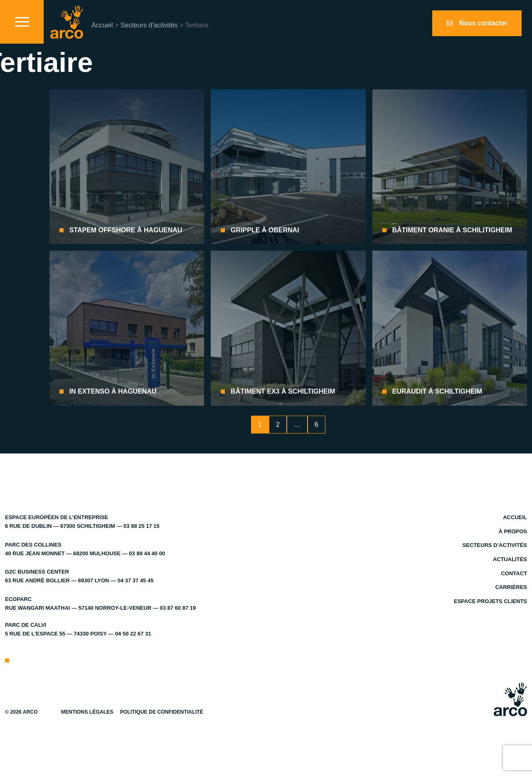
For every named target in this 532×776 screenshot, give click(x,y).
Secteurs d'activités (149, 25)
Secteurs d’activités (495, 545)
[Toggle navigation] (22, 22)
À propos (513, 531)
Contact (514, 573)
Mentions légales (87, 712)
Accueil (102, 25)
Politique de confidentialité (162, 712)
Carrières (511, 587)
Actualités (510, 559)
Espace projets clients (490, 601)
